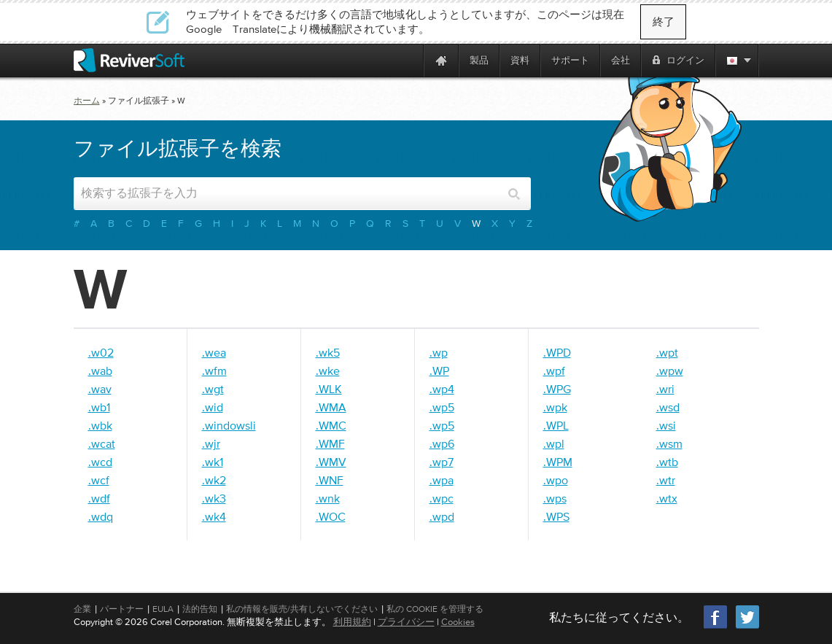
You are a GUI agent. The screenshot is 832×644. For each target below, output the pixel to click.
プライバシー (406, 622)
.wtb (667, 462)
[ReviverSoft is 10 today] (409, 60)
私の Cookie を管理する (435, 609)
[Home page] (441, 60)
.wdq (101, 516)
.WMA (331, 407)
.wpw (670, 371)
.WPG (557, 389)
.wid (213, 407)
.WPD (557, 352)
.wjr (211, 443)
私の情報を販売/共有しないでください (302, 609)
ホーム (87, 101)
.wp (439, 352)
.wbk (100, 425)
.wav (100, 389)
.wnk (328, 498)
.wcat (102, 443)
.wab (100, 371)
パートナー (122, 609)
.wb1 (99, 407)
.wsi (666, 425)
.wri (665, 389)
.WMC (331, 425)
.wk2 (214, 480)
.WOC (331, 516)
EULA (163, 609)
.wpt (667, 352)
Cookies (458, 622)
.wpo (556, 480)
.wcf (99, 480)
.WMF (330, 443)
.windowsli (229, 425)
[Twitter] (747, 627)
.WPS (556, 516)
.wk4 (214, 516)
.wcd (100, 462)
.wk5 (328, 352)
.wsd (668, 407)
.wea (214, 352)
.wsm (669, 443)
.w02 (101, 352)
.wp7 (442, 462)
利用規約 (352, 622)
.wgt (213, 389)
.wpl (554, 443)
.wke (328, 371)
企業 (82, 609)
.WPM (558, 462)
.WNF (330, 480)
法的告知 (200, 609)
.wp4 (442, 389)
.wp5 (442, 407)
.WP (439, 371)
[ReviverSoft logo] (129, 60)
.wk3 (214, 498)
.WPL (556, 425)
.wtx (667, 498)
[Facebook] (716, 627)
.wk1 (213, 462)
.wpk (555, 407)
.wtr (666, 480)
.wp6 (442, 443)
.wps (555, 498)
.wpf (554, 371)
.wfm (214, 371)
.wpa (442, 480)
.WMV (331, 462)
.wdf (99, 498)
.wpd (442, 516)
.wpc (442, 498)
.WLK (329, 389)
